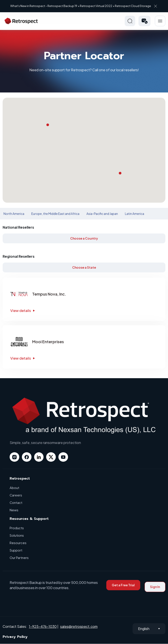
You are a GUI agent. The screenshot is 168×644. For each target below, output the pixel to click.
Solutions (17, 535)
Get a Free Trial (123, 585)
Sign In (155, 587)
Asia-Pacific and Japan (102, 214)
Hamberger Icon (160, 21)
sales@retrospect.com (79, 626)
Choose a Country (84, 238)
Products (17, 528)
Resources (18, 543)
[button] (144, 21)
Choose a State (84, 267)
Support (16, 550)
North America (14, 214)
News (14, 510)
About (14, 488)
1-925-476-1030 (43, 626)
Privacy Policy (15, 637)
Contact (16, 503)
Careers (16, 495)
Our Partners (19, 558)
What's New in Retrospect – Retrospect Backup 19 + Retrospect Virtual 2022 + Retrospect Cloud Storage (81, 6)
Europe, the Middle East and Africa (55, 214)
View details (23, 311)
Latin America (135, 214)
